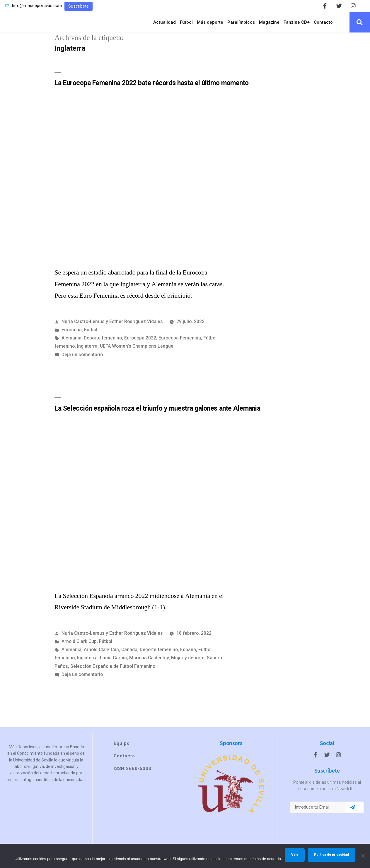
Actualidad (164, 25)
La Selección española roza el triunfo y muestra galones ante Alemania (157, 413)
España (188, 655)
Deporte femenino (103, 343)
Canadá (129, 655)
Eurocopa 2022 (140, 343)
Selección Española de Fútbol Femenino (113, 671)
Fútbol (186, 25)
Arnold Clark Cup (79, 646)
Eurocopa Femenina (180, 343)
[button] (79, 6)
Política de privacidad (331, 855)
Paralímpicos (241, 25)
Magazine (269, 25)
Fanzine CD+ (297, 25)
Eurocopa (72, 335)
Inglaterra (87, 351)
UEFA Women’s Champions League (137, 351)
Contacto (323, 25)
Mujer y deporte (188, 663)
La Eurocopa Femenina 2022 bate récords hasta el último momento (151, 88)
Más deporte (210, 25)
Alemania (71, 343)
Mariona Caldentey (149, 663)
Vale (295, 855)
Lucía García (113, 663)
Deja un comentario (82, 360)
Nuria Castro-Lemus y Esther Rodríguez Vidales (112, 327)
